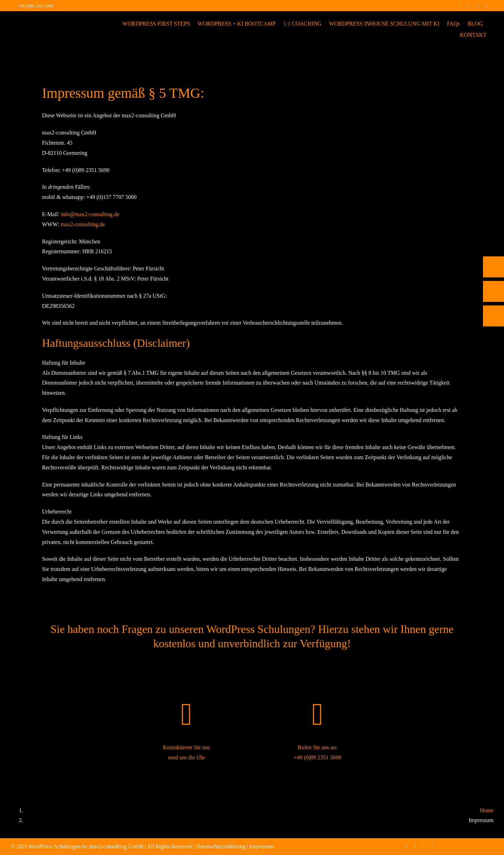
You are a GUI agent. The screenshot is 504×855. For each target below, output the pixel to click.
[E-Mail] (493, 291)
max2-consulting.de (83, 224)
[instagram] (469, 6)
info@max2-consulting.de (90, 214)
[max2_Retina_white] (42, 21)
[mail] (486, 6)
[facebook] (460, 6)
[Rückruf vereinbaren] (493, 316)
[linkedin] (477, 6)
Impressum (262, 846)
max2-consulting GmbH (116, 846)
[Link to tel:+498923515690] (317, 715)
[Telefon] (493, 267)
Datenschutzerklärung (221, 846)
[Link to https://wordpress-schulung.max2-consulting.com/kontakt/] (187, 715)
